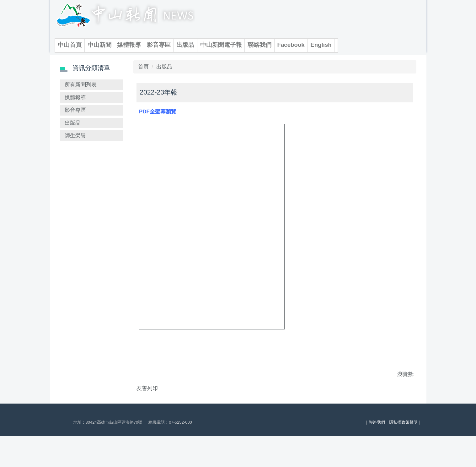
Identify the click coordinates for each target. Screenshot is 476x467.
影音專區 (159, 45)
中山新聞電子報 (221, 45)
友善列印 (147, 399)
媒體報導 (129, 45)
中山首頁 (70, 45)
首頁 (143, 78)
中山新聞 (99, 45)
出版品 (185, 45)
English (321, 45)
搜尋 (131, 57)
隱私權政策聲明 (403, 452)
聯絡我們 (259, 45)
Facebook (291, 45)
